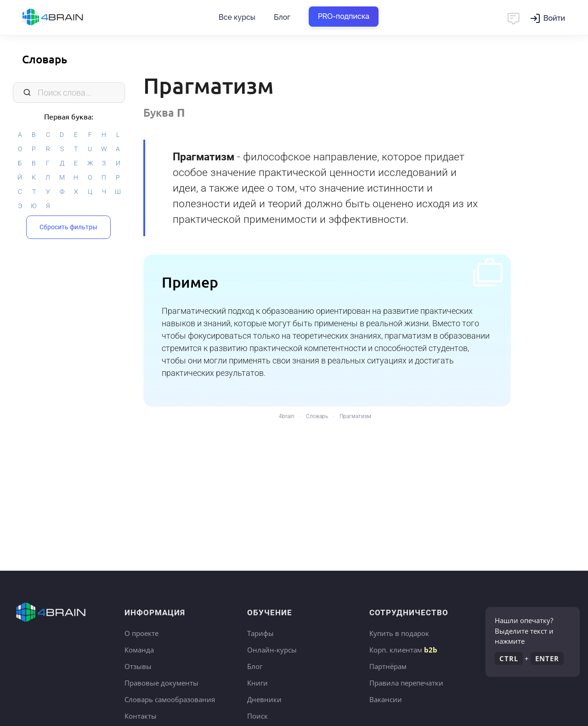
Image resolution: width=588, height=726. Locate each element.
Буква (164, 112)
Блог (282, 17)
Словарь (45, 59)
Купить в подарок (399, 633)
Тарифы (260, 633)
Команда (139, 650)
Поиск (257, 716)
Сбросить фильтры (68, 227)
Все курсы (237, 17)
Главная (69, 17)
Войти (554, 18)
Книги (257, 683)
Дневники (264, 699)
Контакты (141, 716)
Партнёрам (388, 666)
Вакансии (386, 699)
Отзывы (138, 666)
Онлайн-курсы (272, 650)
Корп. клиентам (403, 650)
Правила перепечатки (406, 683)
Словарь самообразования (170, 699)
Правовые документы (161, 683)
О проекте (141, 633)
